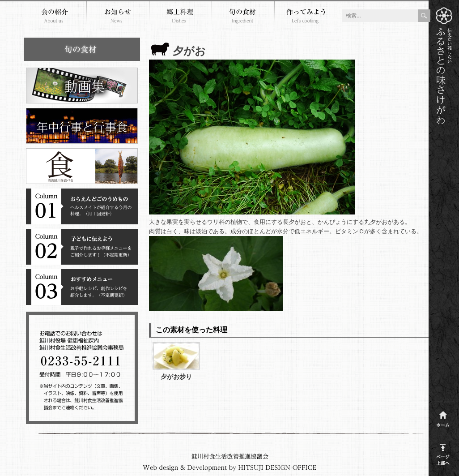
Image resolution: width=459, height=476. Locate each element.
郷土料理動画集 (82, 86)
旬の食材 (243, 17)
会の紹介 (55, 17)
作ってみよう (306, 17)
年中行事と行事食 (82, 126)
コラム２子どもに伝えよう (82, 247)
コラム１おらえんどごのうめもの (82, 206)
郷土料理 (180, 17)
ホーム (443, 417)
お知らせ (118, 17)
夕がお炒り (176, 377)
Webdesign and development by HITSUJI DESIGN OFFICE (230, 468)
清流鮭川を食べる (82, 166)
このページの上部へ (443, 453)
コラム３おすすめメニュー (82, 287)
